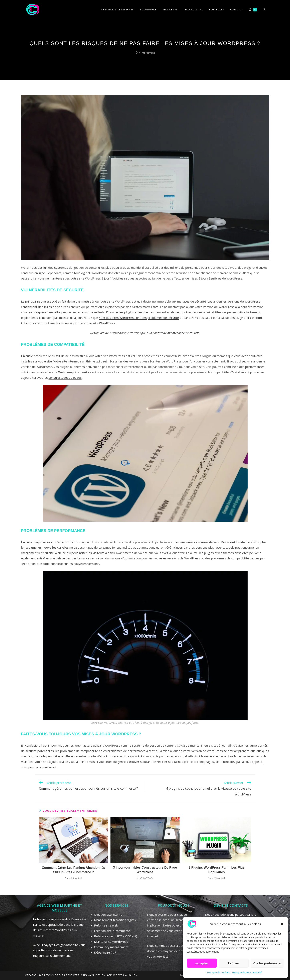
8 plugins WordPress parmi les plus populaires (217, 870)
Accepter (202, 963)
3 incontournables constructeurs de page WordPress (145, 870)
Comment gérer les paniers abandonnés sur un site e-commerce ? (73, 870)
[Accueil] (136, 53)
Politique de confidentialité (247, 972)
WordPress (148, 53)
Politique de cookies (218, 972)
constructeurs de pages (65, 377)
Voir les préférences (267, 963)
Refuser (234, 963)
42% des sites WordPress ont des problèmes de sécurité (139, 318)
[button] (282, 924)
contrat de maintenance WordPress (176, 333)
